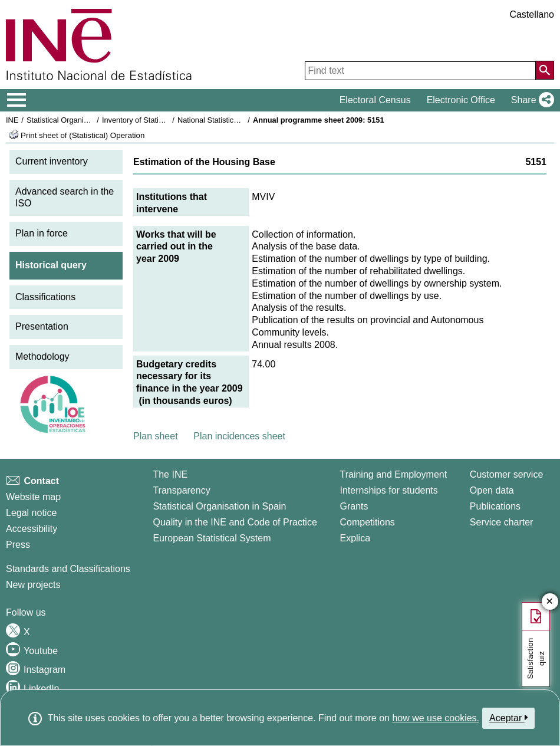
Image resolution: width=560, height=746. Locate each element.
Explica (355, 538)
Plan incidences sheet (239, 436)
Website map (33, 497)
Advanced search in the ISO (65, 198)
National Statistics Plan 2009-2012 (235, 120)
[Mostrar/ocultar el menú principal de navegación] (17, 100)
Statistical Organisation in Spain (80, 120)
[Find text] (420, 71)
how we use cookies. (436, 718)
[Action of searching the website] (545, 70)
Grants (354, 506)
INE (12, 120)
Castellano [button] (532, 14)
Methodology (42, 356)
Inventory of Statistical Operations (158, 120)
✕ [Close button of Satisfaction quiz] (550, 602)
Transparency (181, 490)
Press (18, 545)
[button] (530, 100)
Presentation (42, 326)
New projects (33, 585)
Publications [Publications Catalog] (495, 506)
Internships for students (388, 490)
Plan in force (42, 233)
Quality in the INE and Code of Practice (235, 522)
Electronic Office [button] (461, 100)
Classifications (45, 297)
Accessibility (32, 529)
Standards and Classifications (68, 569)
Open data (492, 490)
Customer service (506, 474)
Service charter (502, 522)
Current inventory (52, 161)
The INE (170, 474)
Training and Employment (393, 474)
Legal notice (31, 513)
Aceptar (508, 718)
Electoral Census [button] (375, 100)
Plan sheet (156, 436)
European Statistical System (212, 538)
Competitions (367, 522)
